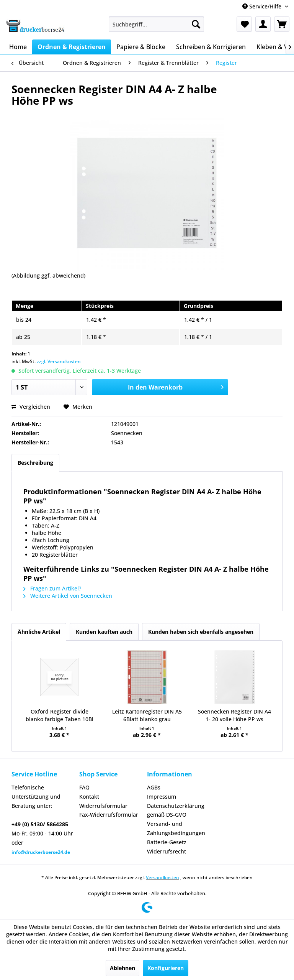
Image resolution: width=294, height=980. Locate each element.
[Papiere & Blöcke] (141, 47)
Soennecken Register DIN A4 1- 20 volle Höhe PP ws (234, 715)
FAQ (84, 787)
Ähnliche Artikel (39, 632)
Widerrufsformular (103, 806)
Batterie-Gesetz (167, 842)
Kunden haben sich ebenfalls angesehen (201, 632)
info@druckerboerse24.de (41, 852)
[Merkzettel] (244, 24)
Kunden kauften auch (104, 632)
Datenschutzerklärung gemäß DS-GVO (176, 810)
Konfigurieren (166, 968)
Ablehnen (122, 968)
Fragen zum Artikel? (52, 588)
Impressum (162, 797)
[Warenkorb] (282, 24)
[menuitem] (157, 24)
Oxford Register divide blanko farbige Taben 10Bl (60, 715)
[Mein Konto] (263, 24)
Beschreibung (35, 463)
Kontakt (89, 797)
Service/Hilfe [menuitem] (263, 6)
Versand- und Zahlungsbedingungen (176, 828)
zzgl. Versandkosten (59, 361)
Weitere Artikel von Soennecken (68, 596)
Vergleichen (31, 407)
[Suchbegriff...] (157, 24)
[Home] (18, 47)
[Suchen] (196, 24)
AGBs (154, 787)
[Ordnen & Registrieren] (72, 47)
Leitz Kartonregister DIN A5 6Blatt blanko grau (147, 715)
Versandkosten (163, 877)
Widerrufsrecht (167, 851)
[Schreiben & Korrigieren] (211, 47)
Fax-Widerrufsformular (109, 815)
